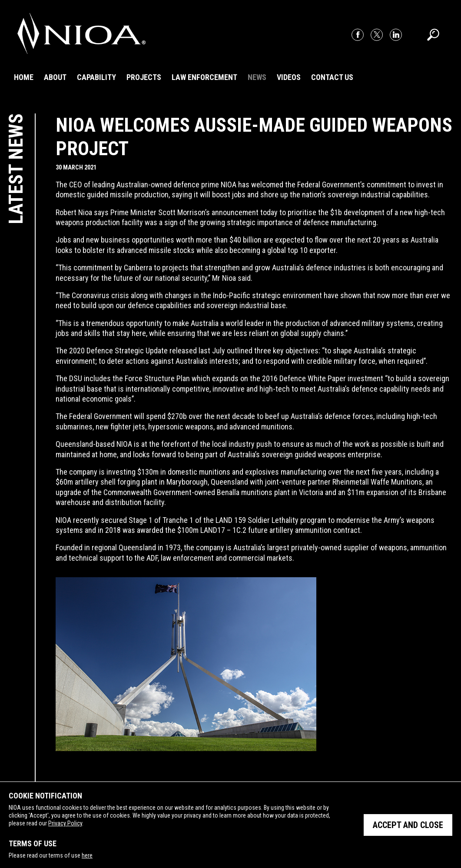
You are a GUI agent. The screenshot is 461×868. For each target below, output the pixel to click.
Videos (289, 77)
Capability (96, 77)
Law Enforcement (204, 77)
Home (24, 77)
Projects (144, 77)
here (87, 855)
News (257, 77)
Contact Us (332, 77)
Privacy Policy (65, 823)
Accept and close (408, 825)
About (55, 77)
